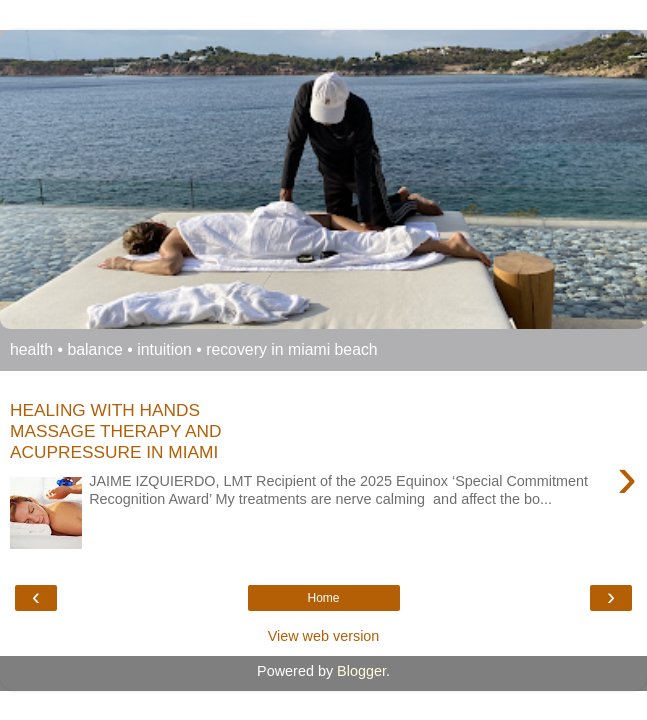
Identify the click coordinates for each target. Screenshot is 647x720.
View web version (324, 636)
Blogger (361, 671)
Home (323, 598)
